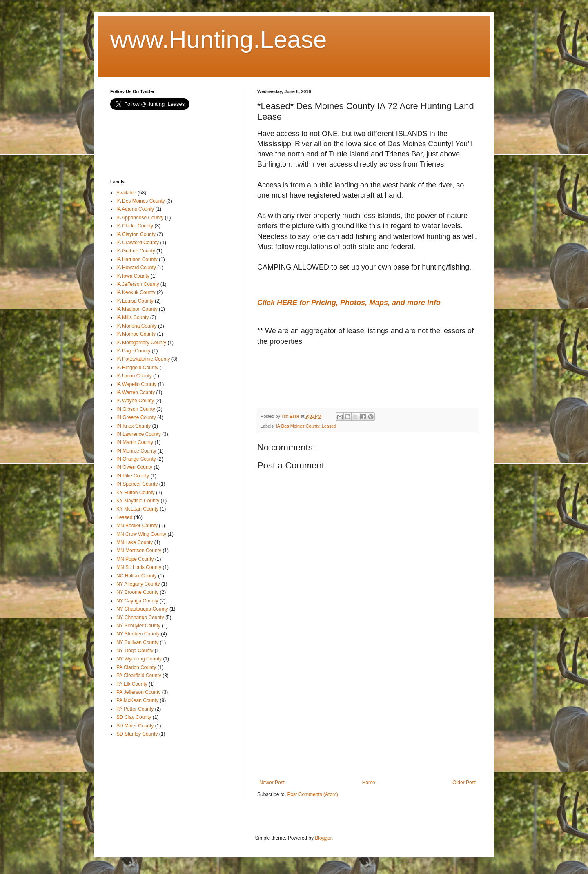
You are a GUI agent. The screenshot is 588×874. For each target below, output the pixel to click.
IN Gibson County (136, 409)
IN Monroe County (136, 451)
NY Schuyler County (138, 626)
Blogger (323, 838)
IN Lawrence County (139, 434)
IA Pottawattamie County (143, 359)
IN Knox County (134, 426)
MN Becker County (137, 526)
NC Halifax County (137, 576)
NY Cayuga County (137, 601)
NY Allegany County (138, 584)
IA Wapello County (136, 384)
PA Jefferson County (138, 692)
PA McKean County (137, 700)
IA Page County (133, 351)
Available (126, 193)
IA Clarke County (135, 226)
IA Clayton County (136, 234)
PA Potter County (135, 709)
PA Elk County (132, 684)
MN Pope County (135, 559)
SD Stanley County (137, 734)
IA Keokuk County (136, 292)
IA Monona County (137, 326)
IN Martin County (135, 442)
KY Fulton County (136, 493)
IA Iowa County (133, 276)
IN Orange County (136, 459)
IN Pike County (133, 476)
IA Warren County (136, 392)
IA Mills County (133, 317)
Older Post (464, 783)
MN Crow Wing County (141, 534)
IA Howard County (136, 268)
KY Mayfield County (138, 501)
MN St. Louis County (139, 567)
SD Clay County (134, 717)
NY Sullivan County (137, 642)
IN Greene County (136, 417)
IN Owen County (134, 467)
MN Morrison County (139, 551)
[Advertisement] (323, 377)
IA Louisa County (135, 301)
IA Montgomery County (141, 343)
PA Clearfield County (139, 676)
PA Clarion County (136, 667)
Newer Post (272, 783)
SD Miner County (135, 726)
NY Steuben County (138, 634)
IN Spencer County (137, 484)
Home (369, 783)
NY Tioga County (135, 651)
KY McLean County (137, 509)
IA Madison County (137, 309)
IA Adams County (135, 209)
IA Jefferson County (138, 284)
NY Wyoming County (139, 659)
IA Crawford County (138, 243)
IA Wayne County (135, 401)
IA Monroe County (136, 334)
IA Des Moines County (298, 426)
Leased (329, 426)
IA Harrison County (137, 259)
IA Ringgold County (137, 368)
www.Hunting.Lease (218, 39)
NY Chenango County (140, 618)
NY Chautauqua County (142, 609)
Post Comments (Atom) (313, 794)
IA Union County (134, 376)
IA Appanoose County (140, 218)
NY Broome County (137, 592)
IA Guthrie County (136, 251)
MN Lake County (135, 542)
